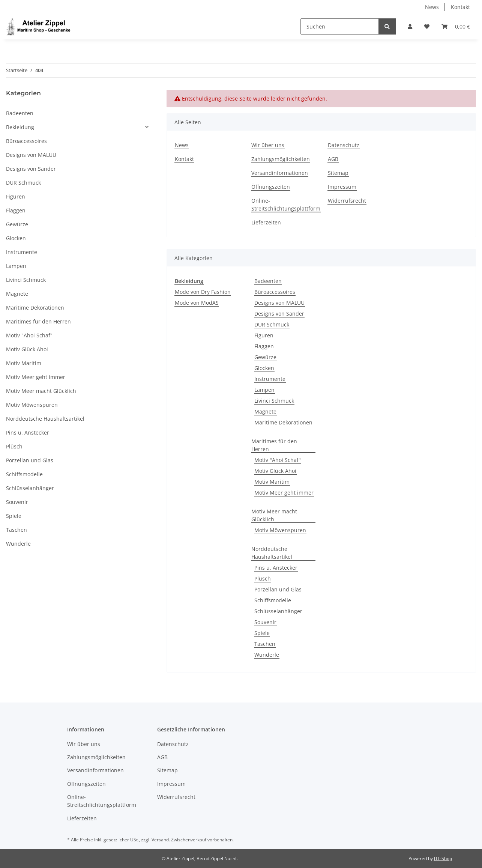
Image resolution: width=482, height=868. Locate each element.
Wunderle (267, 655)
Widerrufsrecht (347, 201)
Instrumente (270, 379)
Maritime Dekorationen (283, 422)
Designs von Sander (279, 314)
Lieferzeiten (266, 222)
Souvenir (265, 622)
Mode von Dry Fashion (203, 292)
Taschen (265, 644)
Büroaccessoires (275, 292)
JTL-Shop (443, 858)
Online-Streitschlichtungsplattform (286, 205)
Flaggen (264, 346)
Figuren (264, 335)
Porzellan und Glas (278, 589)
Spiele (262, 633)
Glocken (264, 368)
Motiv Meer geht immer (284, 493)
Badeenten (268, 281)
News (432, 7)
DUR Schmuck (272, 324)
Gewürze (265, 357)
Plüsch (263, 578)
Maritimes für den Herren (274, 445)
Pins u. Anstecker (276, 568)
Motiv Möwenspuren (280, 530)
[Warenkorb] (456, 26)
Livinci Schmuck (274, 401)
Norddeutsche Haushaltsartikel (272, 553)
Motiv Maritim (272, 482)
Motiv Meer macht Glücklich (274, 515)
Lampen (264, 390)
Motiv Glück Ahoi (275, 471)
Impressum (342, 187)
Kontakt (460, 7)
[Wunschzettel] (427, 26)
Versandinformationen (280, 173)
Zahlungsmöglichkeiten (281, 159)
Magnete (265, 411)
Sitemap (338, 173)
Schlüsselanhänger (278, 611)
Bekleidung (20, 127)
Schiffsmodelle (273, 600)
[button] (410, 26)
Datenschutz (344, 145)
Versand (160, 840)
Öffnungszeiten (271, 187)
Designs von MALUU (279, 303)
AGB (333, 159)
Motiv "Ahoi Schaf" (278, 460)
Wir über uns (268, 145)
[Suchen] (340, 26)
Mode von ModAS (197, 303)
